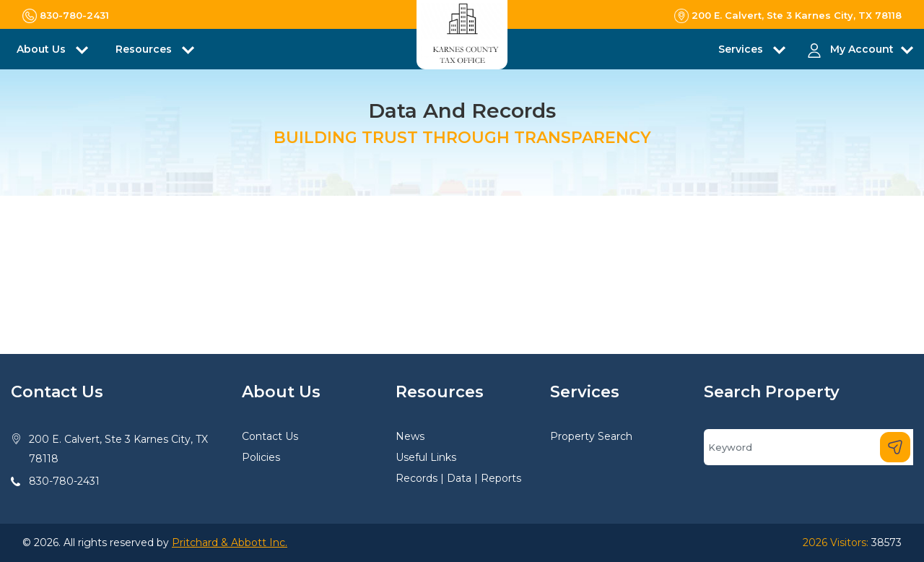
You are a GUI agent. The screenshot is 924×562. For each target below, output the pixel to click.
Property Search (591, 436)
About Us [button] (43, 49)
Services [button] (742, 49)
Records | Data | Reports (458, 478)
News (410, 436)
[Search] (808, 447)
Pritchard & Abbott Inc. (230, 542)
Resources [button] (145, 49)
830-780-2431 (64, 481)
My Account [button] (862, 49)
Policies (261, 457)
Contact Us (270, 436)
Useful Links (426, 457)
